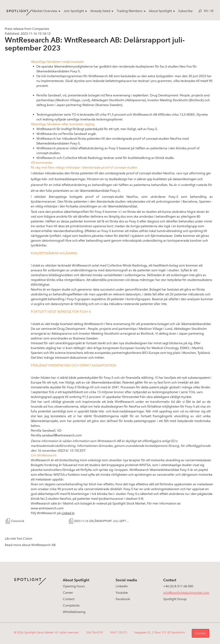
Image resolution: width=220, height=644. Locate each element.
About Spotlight (160, 11)
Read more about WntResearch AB (30, 545)
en (206, 11)
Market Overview (45, 11)
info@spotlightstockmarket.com (186, 593)
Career (68, 593)
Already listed (100, 11)
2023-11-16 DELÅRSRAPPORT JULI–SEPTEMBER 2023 (102, 521)
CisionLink (17, 521)
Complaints (71, 605)
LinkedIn (122, 586)
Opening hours (74, 586)
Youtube (122, 593)
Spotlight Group (175, 599)
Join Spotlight (74, 11)
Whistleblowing (74, 612)
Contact (69, 599)
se (212, 11)
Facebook (123, 599)
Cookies (200, 633)
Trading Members (129, 11)
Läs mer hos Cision (18, 539)
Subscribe (185, 11)
